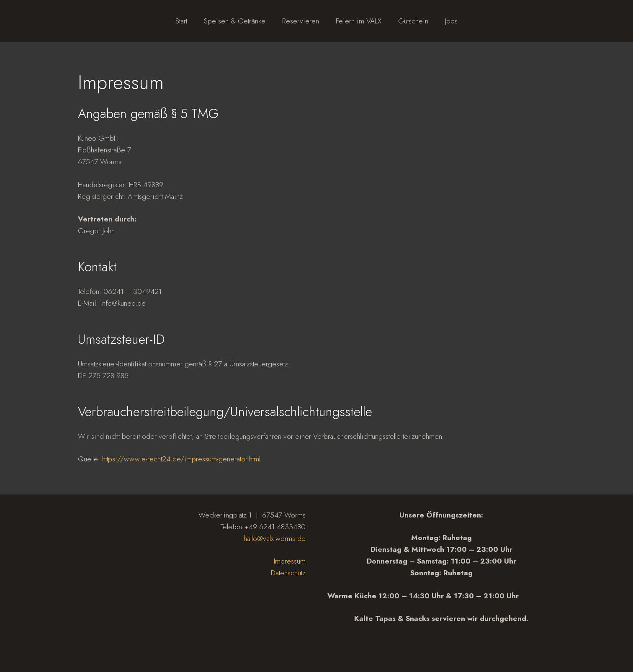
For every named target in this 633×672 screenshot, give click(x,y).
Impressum (290, 561)
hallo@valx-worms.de (275, 538)
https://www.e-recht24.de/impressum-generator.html (181, 459)
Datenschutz (288, 573)
